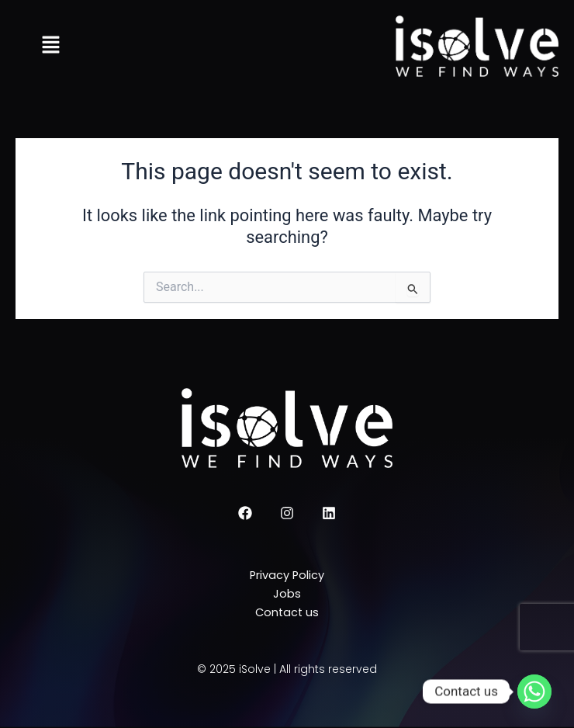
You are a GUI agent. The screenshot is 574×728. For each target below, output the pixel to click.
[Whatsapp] (534, 692)
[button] (50, 47)
